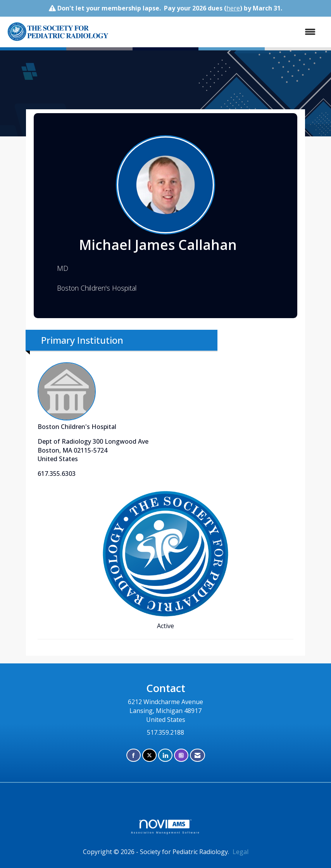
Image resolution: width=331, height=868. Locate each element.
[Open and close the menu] (243, 32)
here (233, 8)
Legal (240, 852)
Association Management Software (165, 827)
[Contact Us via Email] (197, 755)
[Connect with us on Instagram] (181, 755)
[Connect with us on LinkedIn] (165, 755)
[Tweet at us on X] (149, 755)
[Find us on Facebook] (134, 755)
